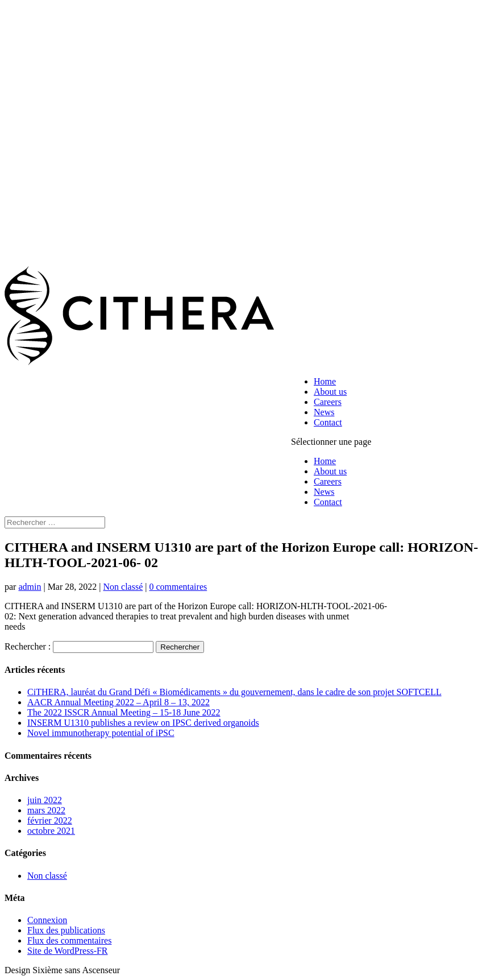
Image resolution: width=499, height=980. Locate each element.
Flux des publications (66, 930)
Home (325, 381)
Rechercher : (28, 646)
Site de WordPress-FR (68, 951)
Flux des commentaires (69, 940)
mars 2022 (46, 810)
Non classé (123, 587)
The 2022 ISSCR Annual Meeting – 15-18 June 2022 (124, 712)
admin (30, 587)
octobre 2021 (51, 831)
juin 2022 (45, 800)
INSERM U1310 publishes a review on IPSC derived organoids (143, 723)
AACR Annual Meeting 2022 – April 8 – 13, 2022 (118, 702)
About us (330, 392)
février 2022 (50, 820)
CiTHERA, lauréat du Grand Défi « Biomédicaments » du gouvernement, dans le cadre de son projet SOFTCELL (234, 692)
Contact (328, 422)
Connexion (47, 920)
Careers (328, 402)
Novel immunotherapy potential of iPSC (101, 733)
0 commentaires (178, 587)
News (324, 412)
